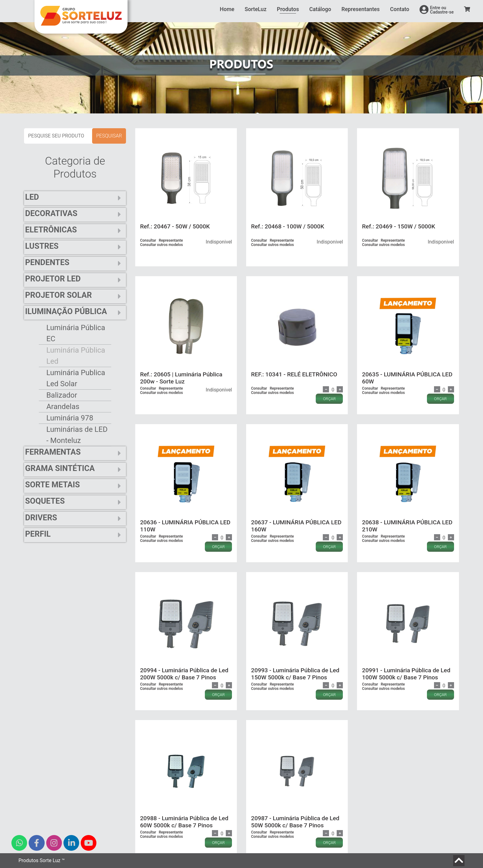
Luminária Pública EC (76, 333)
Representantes (360, 9)
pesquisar (109, 136)
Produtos (288, 9)
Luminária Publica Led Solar (76, 378)
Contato (400, 9)
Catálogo (320, 9)
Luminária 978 (70, 418)
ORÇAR (329, 399)
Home (227, 9)
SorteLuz (256, 9)
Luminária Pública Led (76, 356)
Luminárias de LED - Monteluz (77, 435)
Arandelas (63, 407)
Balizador (62, 395)
